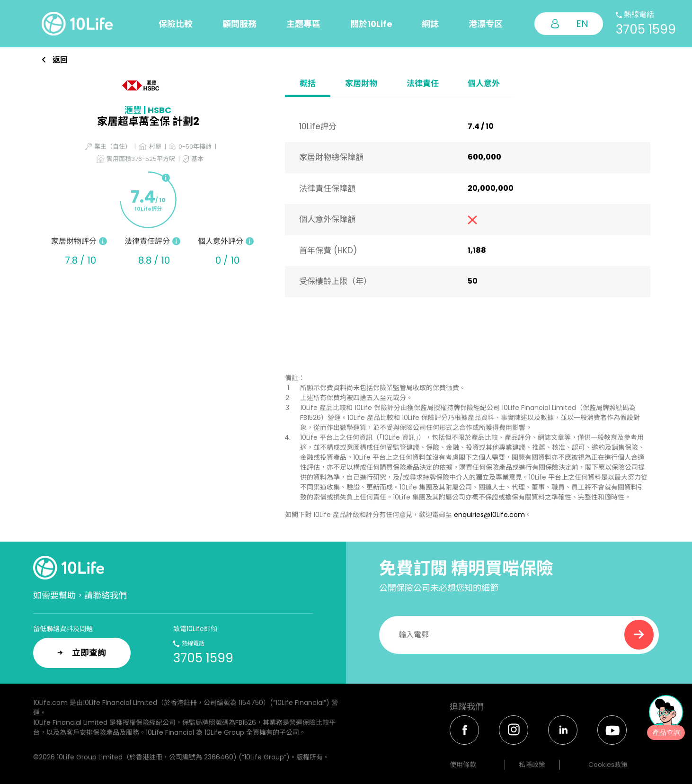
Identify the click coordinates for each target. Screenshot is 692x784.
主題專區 (303, 24)
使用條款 (463, 765)
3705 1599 (646, 29)
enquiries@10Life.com (489, 515)
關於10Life (371, 24)
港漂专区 (486, 24)
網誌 (430, 24)
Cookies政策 (608, 765)
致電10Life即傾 (195, 629)
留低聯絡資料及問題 (63, 629)
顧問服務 (240, 24)
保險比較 (176, 24)
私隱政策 (532, 765)
